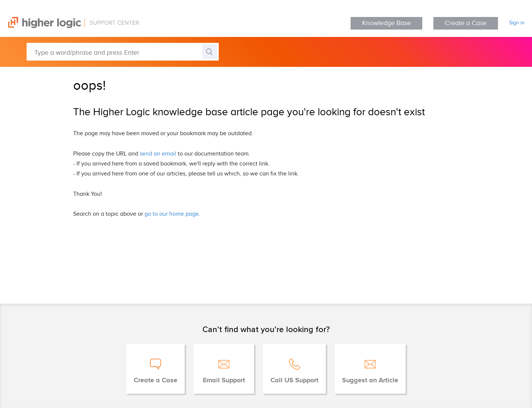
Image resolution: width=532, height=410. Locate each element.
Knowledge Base (386, 23)
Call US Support (294, 380)
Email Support (224, 380)
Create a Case (466, 23)
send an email (158, 154)
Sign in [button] (517, 23)
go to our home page (172, 214)
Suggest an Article (370, 380)
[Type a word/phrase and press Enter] (123, 52)
